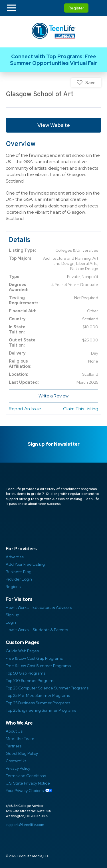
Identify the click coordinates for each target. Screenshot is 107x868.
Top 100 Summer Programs (31, 681)
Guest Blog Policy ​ (22, 753)
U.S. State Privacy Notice (28, 783)
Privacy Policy (18, 768)
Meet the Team (20, 739)
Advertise (15, 557)
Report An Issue (25, 409)
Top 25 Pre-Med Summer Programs (38, 695)
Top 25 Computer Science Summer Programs (47, 688)
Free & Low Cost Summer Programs (38, 666)
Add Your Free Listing (25, 564)
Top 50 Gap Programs (26, 673)
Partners (14, 746)
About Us (14, 731)
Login (11, 622)
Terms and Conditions (26, 776)
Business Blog (19, 572)
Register (76, 8)
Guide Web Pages (22, 651)
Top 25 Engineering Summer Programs (41, 710)
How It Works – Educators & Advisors (39, 607)
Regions (13, 587)
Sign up (12, 615)
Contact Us (16, 761)
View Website (54, 125)
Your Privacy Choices (25, 791)
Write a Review (53, 396)
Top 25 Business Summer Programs (38, 703)
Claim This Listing (81, 409)
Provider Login (19, 579)
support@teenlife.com (25, 825)
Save (90, 83)
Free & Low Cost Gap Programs (34, 658)
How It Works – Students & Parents (37, 630)
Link (53, 60)
